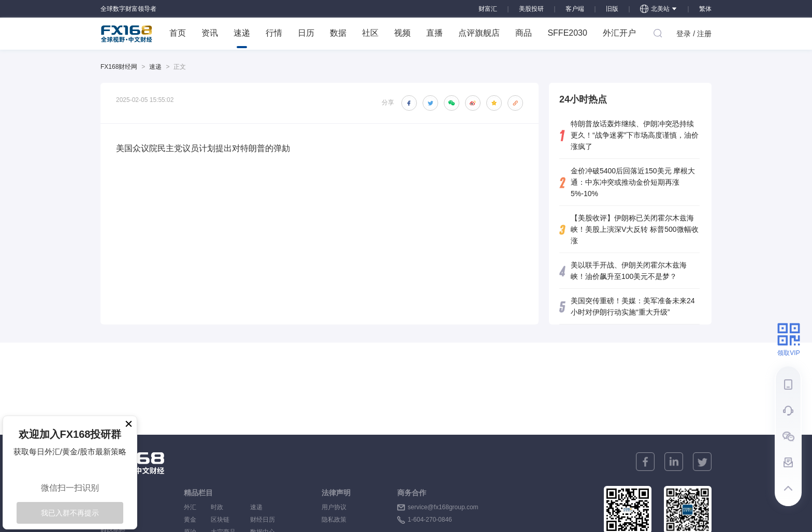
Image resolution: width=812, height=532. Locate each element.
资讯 (210, 33)
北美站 (659, 9)
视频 (402, 33)
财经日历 (263, 520)
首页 (178, 33)
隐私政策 (334, 520)
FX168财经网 (119, 67)
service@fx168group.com (443, 507)
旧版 (612, 9)
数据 (338, 33)
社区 (370, 33)
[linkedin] (674, 462)
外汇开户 (619, 33)
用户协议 (334, 507)
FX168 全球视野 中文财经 (127, 34)
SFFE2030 (567, 33)
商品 (524, 33)
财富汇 (488, 9)
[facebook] (645, 462)
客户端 (575, 9)
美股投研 (531, 9)
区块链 (223, 520)
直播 (434, 33)
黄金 (190, 520)
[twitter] (702, 462)
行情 (274, 33)
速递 (242, 38)
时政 (223, 507)
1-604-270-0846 (430, 520)
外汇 (190, 507)
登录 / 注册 (694, 34)
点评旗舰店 (479, 33)
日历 (306, 33)
